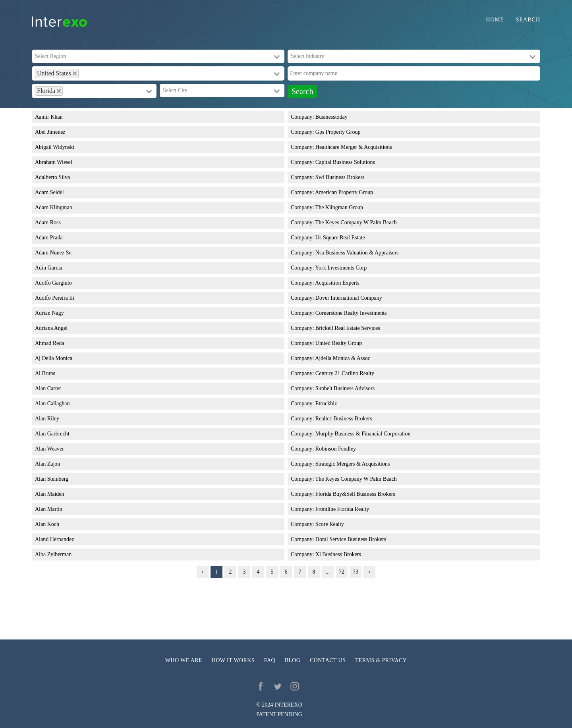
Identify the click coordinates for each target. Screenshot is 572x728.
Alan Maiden (49, 494)
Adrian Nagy (49, 313)
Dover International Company (349, 298)
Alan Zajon (47, 464)
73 (356, 572)
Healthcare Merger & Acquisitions (354, 147)
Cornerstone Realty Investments (351, 313)
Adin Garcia (49, 268)
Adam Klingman (54, 207)
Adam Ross (48, 222)
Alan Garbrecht (52, 434)
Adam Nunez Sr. (53, 253)
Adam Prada (49, 238)
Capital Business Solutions (345, 162)
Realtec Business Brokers (344, 419)
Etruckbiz (326, 403)
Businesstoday (331, 117)
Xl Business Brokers (338, 554)
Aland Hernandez (54, 539)
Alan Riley (47, 419)
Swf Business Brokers (340, 177)
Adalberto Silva (52, 177)
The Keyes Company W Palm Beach (356, 222)
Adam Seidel (49, 192)
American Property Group (344, 192)
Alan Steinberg (52, 479)
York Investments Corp (341, 268)
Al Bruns (45, 373)
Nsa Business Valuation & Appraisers (357, 253)
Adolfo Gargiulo (53, 283)
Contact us (328, 660)
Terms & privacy (381, 660)
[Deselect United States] (75, 73)
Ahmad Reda (49, 343)
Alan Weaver (49, 449)
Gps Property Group (338, 132)
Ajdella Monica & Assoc (343, 358)
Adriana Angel (51, 328)
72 (342, 572)
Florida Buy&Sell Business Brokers (355, 494)
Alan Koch (47, 524)
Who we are (184, 660)
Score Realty (330, 524)
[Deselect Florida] (59, 91)
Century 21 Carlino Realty (345, 373)
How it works (233, 660)
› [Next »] (370, 572)
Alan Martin (49, 509)
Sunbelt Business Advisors (345, 388)
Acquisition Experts (337, 283)
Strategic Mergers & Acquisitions (353, 464)
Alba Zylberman (53, 554)
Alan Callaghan (52, 403)
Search (528, 20)
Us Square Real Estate (340, 238)
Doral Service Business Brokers (351, 539)
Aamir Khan (49, 117)
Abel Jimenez (50, 132)
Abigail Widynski (55, 147)
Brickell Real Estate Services (348, 328)
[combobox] (158, 56)
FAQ (270, 660)
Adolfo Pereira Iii (55, 298)
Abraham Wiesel (54, 162)
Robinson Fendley (336, 449)
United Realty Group (339, 343)
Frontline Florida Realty (342, 509)
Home (495, 20)
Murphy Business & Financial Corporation (363, 434)
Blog (293, 660)
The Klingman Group (339, 207)
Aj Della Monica (54, 358)
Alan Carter (48, 388)
